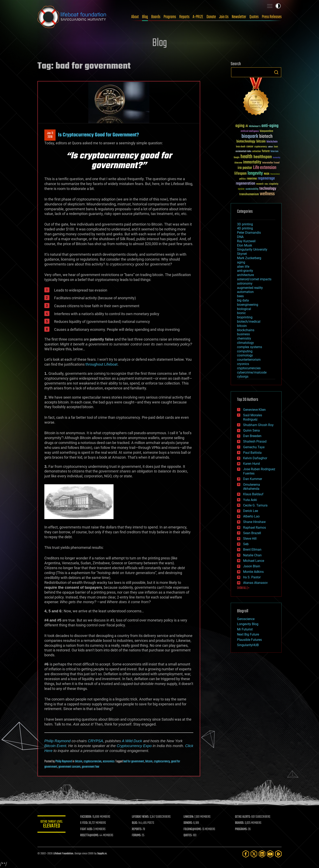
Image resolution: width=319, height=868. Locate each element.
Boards (156, 17)
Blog (145, 17)
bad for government (134, 762)
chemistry (244, 338)
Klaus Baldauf (253, 494)
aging (241, 262)
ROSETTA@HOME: (90, 835)
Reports (184, 17)
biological (244, 309)
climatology (245, 343)
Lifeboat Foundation (63, 854)
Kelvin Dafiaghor (255, 458)
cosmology (245, 355)
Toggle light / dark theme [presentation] (278, 6)
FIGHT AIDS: (87, 829)
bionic (241, 313)
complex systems (250, 347)
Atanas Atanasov (255, 583)
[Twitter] (254, 854)
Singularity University (252, 249)
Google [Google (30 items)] (237, 158)
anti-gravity (245, 271)
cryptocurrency (162, 762)
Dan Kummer (253, 479)
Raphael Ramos (255, 528)
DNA (240, 237)
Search (276, 72)
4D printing (245, 228)
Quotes (254, 17)
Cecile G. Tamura (255, 505)
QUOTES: (188, 835)
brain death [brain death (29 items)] (241, 147)
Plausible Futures (249, 640)
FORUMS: (137, 835)
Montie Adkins (253, 572)
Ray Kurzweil (246, 241)
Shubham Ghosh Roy (258, 425)
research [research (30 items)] (260, 184)
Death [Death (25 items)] (276, 147)
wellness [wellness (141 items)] (267, 194)
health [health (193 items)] (246, 157)
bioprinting (245, 317)
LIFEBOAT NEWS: (141, 817)
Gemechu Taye (254, 447)
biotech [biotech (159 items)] (266, 136)
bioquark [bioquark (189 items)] (250, 136)
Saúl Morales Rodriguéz (253, 417)
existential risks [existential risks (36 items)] (243, 152)
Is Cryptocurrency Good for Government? (98, 135)
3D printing (245, 224)
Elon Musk (245, 245)
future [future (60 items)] (266, 151)
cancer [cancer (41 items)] (250, 147)
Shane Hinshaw (254, 522)
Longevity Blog (248, 624)
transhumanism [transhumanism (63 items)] (249, 194)
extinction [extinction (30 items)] (257, 152)
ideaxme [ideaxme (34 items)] (238, 163)
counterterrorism (249, 360)
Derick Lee (251, 511)
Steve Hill (250, 539)
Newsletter (239, 17)
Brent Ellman (252, 550)
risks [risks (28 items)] (266, 184)
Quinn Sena (251, 430)
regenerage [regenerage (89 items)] (266, 179)
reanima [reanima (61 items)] (252, 179)
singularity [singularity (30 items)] (274, 184)
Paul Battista (252, 453)
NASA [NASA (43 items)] (267, 174)
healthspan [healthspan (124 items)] (263, 157)
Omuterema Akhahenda (252, 487)
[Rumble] (278, 854)
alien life (243, 267)
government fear (91, 767)
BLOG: (135, 823)
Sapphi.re (102, 854)
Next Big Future (248, 634)
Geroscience (246, 619)
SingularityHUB (248, 645)
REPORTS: (137, 829)
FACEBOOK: (86, 817)
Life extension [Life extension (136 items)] (265, 168)
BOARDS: (240, 823)
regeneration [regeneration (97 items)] (245, 184)
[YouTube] (270, 854)
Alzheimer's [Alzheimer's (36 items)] (255, 127)
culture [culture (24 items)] (270, 147)
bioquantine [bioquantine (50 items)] (267, 131)
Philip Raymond (57, 741)
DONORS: (188, 823)
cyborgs (243, 376)
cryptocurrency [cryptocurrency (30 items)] (261, 147)
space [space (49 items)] (241, 189)
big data (243, 300)
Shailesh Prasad (255, 441)
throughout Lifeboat (102, 364)
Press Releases (272, 17)
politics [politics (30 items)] (243, 179)
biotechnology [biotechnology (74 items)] (246, 142)
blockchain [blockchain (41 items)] (272, 142)
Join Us (224, 17)
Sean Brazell (252, 533)
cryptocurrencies (93, 762)
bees (240, 296)
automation (245, 292)
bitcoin (79, 762)
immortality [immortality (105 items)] (252, 162)
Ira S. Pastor (252, 577)
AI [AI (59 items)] (247, 126)
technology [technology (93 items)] (268, 189)
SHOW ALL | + (243, 588)
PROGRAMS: (241, 829)
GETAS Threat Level (52, 825)
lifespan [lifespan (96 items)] (240, 174)
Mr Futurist (245, 629)
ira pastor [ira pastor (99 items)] (245, 168)
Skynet (242, 254)
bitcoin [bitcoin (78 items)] (261, 142)
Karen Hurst (252, 464)
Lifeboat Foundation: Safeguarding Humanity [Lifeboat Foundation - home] (72, 17)
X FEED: (84, 823)
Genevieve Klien (254, 410)
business (243, 334)
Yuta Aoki (250, 500)
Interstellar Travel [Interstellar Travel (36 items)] (271, 163)
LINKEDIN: (189, 817)
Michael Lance (254, 561)
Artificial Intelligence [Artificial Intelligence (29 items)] (250, 131)
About (135, 17)
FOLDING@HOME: (193, 829)
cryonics (243, 364)
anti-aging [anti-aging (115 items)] (270, 126)
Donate (211, 17)
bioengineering (248, 305)
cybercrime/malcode (252, 372)
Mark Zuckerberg (249, 258)
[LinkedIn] (262, 854)
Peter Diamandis (249, 233)
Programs (170, 17)
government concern (69, 767)
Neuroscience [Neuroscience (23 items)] (275, 174)
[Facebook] (246, 854)
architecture (245, 275)
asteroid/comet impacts (254, 279)
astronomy (245, 283)
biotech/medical (249, 322)
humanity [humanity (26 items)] (277, 158)
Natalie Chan (252, 555)
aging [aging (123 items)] (240, 126)
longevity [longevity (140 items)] (255, 173)
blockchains (246, 330)
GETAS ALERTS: (243, 817)
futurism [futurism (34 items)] (274, 152)
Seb (246, 544)
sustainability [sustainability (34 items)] (252, 189)
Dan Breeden (252, 436)
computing (245, 351)
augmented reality (250, 288)
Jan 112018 (50, 135)
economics (109, 762)
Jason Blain (252, 566)
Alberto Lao (251, 516)
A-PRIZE (198, 17)
